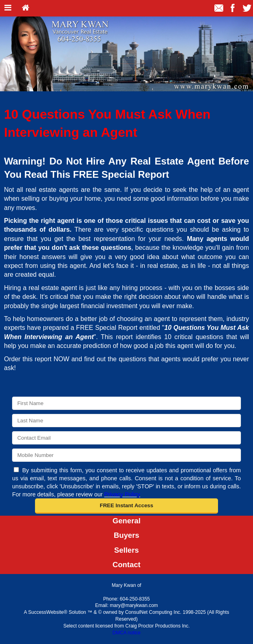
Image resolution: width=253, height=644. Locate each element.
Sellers (126, 550)
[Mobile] (126, 455)
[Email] (126, 438)
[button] (126, 506)
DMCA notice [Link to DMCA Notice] (126, 633)
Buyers (126, 535)
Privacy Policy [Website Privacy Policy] (122, 494)
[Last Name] (126, 421)
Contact (127, 565)
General (127, 521)
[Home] (26, 8)
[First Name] (126, 403)
